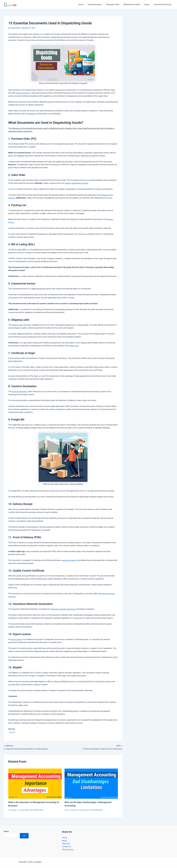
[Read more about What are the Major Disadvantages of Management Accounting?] (91, 784)
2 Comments (13, 810)
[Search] (24, 836)
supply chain (75, 346)
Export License (17, 639)
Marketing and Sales (134, 4)
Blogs (64, 841)
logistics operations (24, 93)
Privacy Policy (68, 850)
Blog (29, 810)
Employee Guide (116, 4)
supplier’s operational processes (77, 183)
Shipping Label (18, 325)
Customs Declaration (20, 392)
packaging (32, 114)
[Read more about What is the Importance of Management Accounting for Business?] (35, 784)
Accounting (23, 810)
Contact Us (67, 847)
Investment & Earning (163, 4)
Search (6, 832)
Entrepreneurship (99, 4)
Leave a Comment (71, 810)
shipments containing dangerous (64, 609)
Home (86, 4)
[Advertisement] (151, 40)
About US (66, 844)
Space (148, 4)
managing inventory (70, 560)
